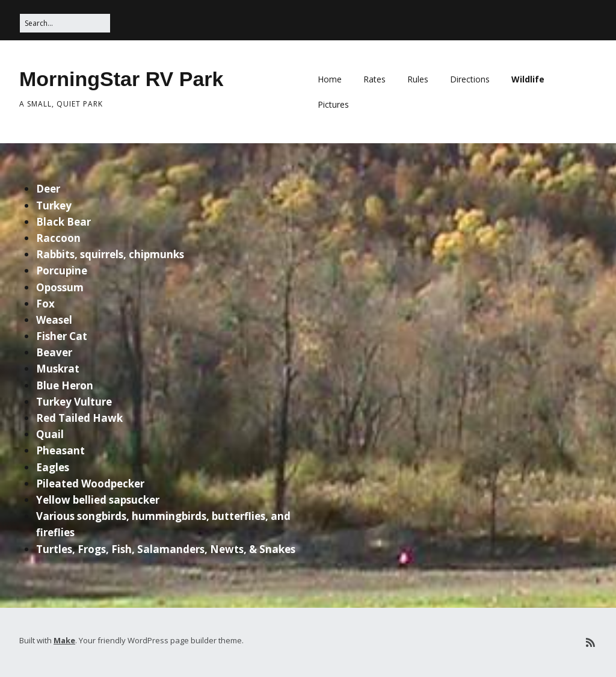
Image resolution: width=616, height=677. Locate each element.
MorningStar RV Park (121, 79)
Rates (374, 79)
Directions (470, 79)
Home (330, 79)
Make (64, 640)
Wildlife (528, 79)
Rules (418, 79)
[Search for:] (65, 23)
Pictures (333, 104)
